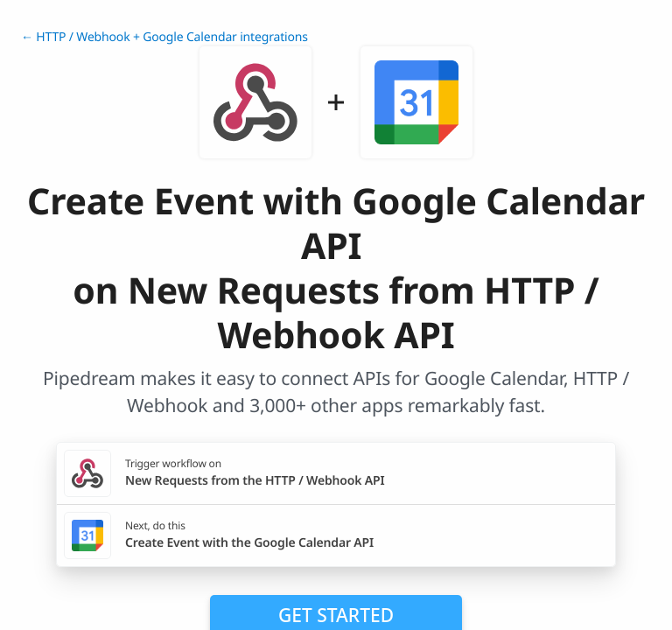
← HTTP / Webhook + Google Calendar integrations (164, 37)
